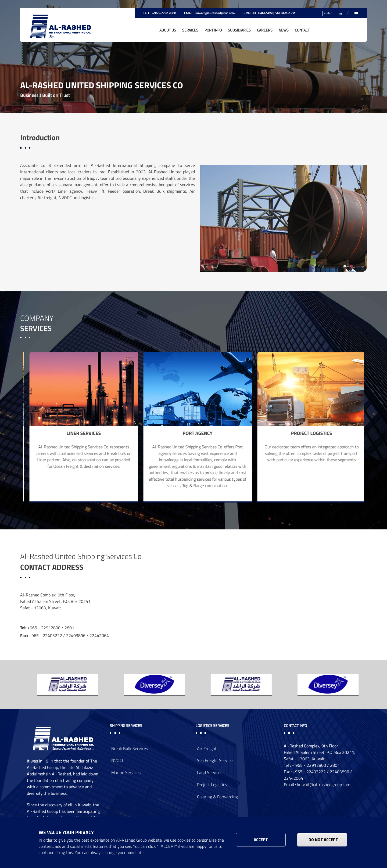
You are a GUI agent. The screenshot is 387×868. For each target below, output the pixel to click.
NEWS (284, 30)
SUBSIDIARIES (239, 30)
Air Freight (207, 748)
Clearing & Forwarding (217, 797)
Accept (261, 840)
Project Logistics (212, 785)
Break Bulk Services (130, 748)
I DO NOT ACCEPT (322, 840)
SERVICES (190, 30)
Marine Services (126, 772)
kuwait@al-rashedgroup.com (324, 785)
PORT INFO (213, 30)
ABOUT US (168, 30)
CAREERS (265, 30)
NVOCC (118, 760)
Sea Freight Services (216, 760)
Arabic (328, 13)
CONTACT (302, 30)
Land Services (210, 772)
